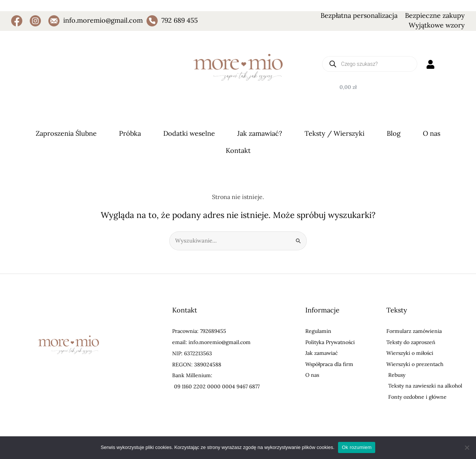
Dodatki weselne (189, 133)
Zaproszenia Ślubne (66, 133)
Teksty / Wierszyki (335, 133)
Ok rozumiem (357, 447)
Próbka (130, 133)
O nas (432, 133)
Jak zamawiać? (260, 133)
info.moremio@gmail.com (103, 20)
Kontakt (238, 150)
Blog (394, 133)
